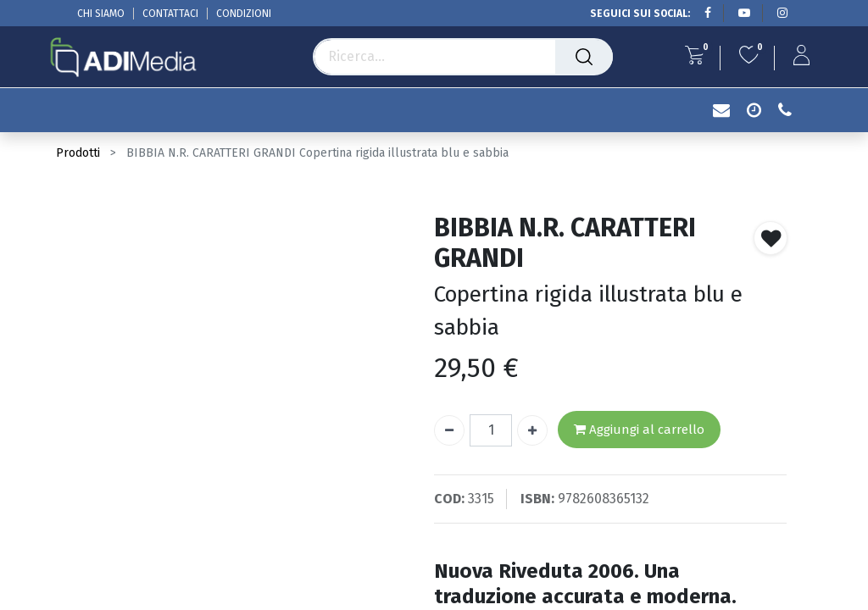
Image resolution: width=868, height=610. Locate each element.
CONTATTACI (170, 14)
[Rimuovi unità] (449, 430)
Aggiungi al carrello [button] (639, 430)
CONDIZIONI (244, 14)
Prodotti (78, 153)
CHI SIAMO (101, 14)
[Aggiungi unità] (532, 430)
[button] (771, 238)
